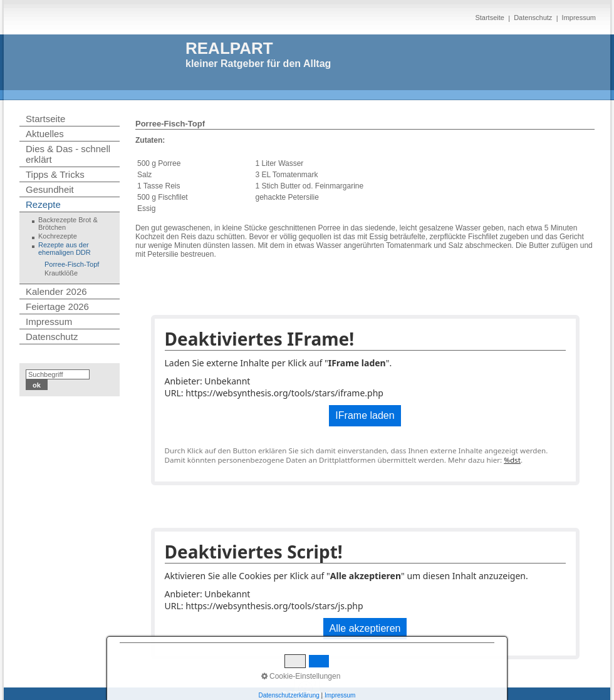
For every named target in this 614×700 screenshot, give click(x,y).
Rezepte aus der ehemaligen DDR (65, 249)
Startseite (489, 18)
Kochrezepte (58, 236)
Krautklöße (61, 273)
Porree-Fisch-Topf (72, 264)
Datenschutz (533, 18)
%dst (512, 460)
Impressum (579, 18)
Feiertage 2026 (57, 306)
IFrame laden (365, 415)
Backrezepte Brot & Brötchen (68, 224)
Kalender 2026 (56, 291)
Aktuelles (45, 134)
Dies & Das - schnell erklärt (68, 154)
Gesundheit (50, 189)
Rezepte (43, 204)
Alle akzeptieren (365, 628)
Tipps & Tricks (55, 174)
